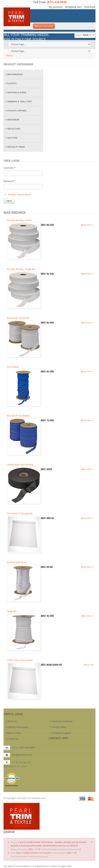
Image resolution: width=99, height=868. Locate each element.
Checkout (90, 7)
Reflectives (12, 129)
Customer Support (60, 733)
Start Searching (44, 26)
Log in (9, 201)
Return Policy (13, 733)
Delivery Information (17, 727)
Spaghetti (12, 611)
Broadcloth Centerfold (18, 318)
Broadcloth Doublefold (18, 416)
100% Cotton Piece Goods (20, 660)
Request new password (19, 195)
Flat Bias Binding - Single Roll (21, 269)
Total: (86, 35)
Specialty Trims (15, 147)
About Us (11, 721)
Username (10, 168)
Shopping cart (73, 7)
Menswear (12, 120)
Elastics (11, 83)
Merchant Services (12, 786)
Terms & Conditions (61, 721)
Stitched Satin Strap (17, 562)
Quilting (11, 138)
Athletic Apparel (16, 111)
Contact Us (12, 739)
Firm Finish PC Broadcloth (20, 514)
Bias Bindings (14, 74)
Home (9, 56)
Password (9, 181)
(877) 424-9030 (57, 2)
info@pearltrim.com (22, 755)
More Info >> (87, 225)
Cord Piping (13, 367)
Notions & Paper (15, 93)
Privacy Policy (58, 727)
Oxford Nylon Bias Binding (20, 465)
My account (56, 7)
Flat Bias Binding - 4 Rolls (19, 220)
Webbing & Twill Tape (18, 102)
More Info (89, 665)
